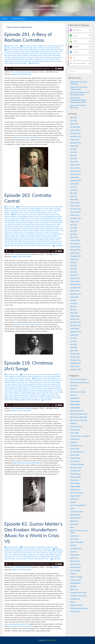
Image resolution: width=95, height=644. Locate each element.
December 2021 (75, 285)
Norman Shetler (9, 394)
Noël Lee (51, 392)
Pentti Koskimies (31, 394)
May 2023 (73, 231)
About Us (5, 19)
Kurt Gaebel (39, 390)
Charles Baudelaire (45, 218)
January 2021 (75, 319)
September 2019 (76, 370)
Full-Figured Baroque (53, 46)
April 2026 (73, 121)
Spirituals (7, 215)
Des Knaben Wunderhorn (41, 553)
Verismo (73, 602)
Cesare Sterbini (34, 218)
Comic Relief (74, 433)
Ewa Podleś (8, 224)
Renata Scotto (75, 561)
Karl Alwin (15, 390)
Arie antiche (74, 386)
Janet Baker (8, 58)
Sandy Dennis (53, 242)
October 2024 (75, 177)
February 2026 (75, 127)
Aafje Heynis (10, 50)
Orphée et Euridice (49, 238)
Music (72, 527)
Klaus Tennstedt (55, 557)
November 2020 (75, 325)
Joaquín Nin (47, 386)
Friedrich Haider (56, 382)
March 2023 (74, 237)
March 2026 (74, 124)
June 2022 (74, 266)
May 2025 (73, 155)
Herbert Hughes (34, 230)
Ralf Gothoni (25, 396)
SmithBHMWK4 (75, 583)
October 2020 (75, 329)
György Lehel (32, 555)
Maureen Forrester (15, 61)
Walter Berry (38, 559)
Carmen (7, 218)
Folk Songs (47, 224)
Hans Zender (40, 555)
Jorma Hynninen (37, 388)
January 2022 (75, 281)
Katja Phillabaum (23, 390)
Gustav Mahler (14, 211)
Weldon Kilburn (9, 400)
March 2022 (74, 275)
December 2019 (75, 360)
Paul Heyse (22, 394)
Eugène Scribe (48, 222)
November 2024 (75, 174)
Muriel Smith (74, 524)
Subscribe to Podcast (18, 19)
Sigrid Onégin (32, 244)
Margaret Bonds (24, 236)
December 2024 (75, 171)
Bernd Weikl (47, 551)
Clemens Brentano (27, 553)
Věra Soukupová (36, 246)
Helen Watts (16, 230)
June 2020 (74, 341)
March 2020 (74, 351)
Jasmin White (55, 230)
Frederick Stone (19, 226)
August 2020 (74, 335)
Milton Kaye (22, 238)
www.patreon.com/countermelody (21, 626)
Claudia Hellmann (35, 52)
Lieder (29, 211)
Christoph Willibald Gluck (12, 220)
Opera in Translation (77, 542)
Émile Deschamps (21, 222)
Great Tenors (74, 480)
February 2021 (75, 316)
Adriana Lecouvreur (27, 215)
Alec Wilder (45, 215)
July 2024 (73, 187)
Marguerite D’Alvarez (36, 236)
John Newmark (31, 58)
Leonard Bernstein (10, 559)
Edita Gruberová (38, 380)
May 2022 (73, 269)
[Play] (7, 69)
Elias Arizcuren (57, 380)
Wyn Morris (45, 559)
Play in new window (17, 72)
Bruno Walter (8, 553)
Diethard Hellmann (46, 52)
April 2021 (73, 310)
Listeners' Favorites (17, 48)
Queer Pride (33, 213)
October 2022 (75, 253)
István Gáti (58, 555)
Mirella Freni (74, 521)
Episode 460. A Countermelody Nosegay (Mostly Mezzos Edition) (78, 100)
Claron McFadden (10, 380)
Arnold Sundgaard (48, 216)
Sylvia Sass (74, 589)
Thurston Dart (46, 244)
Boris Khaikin (58, 216)
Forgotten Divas (42, 46)
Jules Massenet (54, 232)
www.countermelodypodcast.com (16, 624)
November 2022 (75, 250)
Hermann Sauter (43, 56)
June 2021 (74, 303)
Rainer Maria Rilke (15, 396)
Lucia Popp (19, 559)
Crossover (74, 442)
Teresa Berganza (26, 398)
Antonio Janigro (19, 50)
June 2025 (74, 152)
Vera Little (27, 246)
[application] (34, 69)
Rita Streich (42, 396)
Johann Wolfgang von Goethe (31, 232)
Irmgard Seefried (23, 386)
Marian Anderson (50, 59)
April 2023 (73, 234)
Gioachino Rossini (39, 228)
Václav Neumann (56, 244)
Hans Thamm (52, 54)
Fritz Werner (25, 54)
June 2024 (74, 190)
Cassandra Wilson (24, 218)
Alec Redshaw (37, 215)
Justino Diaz (8, 390)
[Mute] (56, 69)
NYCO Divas (74, 539)
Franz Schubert (9, 226)
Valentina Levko (9, 246)
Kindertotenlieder (30, 234)
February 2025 (75, 165)
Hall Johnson (8, 230)
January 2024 (75, 206)
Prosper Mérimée (39, 240)
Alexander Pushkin (55, 215)
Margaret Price (13, 376)
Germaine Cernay (34, 54)
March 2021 (74, 313)
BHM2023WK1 (75, 398)
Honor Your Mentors (77, 493)
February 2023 (75, 240)
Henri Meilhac (24, 230)
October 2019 (75, 366)
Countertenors (75, 439)
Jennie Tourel (16, 557)
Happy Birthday (41, 547)
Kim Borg (32, 390)
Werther (48, 246)
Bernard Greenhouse (40, 50)
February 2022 (75, 278)
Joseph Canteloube (48, 388)
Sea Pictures (14, 244)
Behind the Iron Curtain (46, 207)
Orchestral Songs (17, 213)
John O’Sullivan (40, 58)
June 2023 (74, 228)
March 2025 (74, 162)
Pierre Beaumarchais (28, 240)
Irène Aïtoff (14, 386)
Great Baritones (47, 374)
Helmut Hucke (12, 56)
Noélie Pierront (53, 61)
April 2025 (73, 159)
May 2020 (73, 344)
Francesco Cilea (56, 224)
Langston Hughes (56, 234)
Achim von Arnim (9, 551)
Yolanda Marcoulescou (33, 400)
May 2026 (73, 118)
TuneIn (20, 74)
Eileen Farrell (74, 449)
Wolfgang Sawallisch (20, 400)
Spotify (14, 74)
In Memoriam (23, 211)
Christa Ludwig (24, 52)
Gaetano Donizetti (40, 226)
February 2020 (75, 354)
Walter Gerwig (57, 398)
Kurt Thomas (8, 59)
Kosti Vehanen (39, 234)
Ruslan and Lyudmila (43, 242)
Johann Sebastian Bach (19, 58)
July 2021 (73, 300)
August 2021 (74, 297)
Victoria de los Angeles (45, 398)
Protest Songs (75, 555)
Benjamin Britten (29, 50)
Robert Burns (13, 242)
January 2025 (75, 168)
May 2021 (73, 307)
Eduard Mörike (48, 380)
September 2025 (76, 143)
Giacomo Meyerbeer (27, 228)
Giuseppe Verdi (75, 471)
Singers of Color (52, 213)
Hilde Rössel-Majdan (54, 56)
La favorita (47, 234)
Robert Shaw (22, 242)
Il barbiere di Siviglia (45, 230)
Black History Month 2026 (79, 420)
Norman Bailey (59, 392)
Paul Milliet (58, 238)
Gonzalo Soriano (46, 384)
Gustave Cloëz (59, 228)
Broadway (31, 209)
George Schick (53, 553)
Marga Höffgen (29, 59)
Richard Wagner (42, 213)
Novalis (16, 394)
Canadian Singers (76, 427)
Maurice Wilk (35, 61)
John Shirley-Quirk (26, 557)
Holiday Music (57, 374)
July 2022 (73, 262)
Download (28, 72)
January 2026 (75, 130)
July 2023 (73, 225)
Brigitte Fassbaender (57, 551)
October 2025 (75, 140)
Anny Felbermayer (28, 551)
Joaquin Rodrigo (55, 386)
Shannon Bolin (23, 244)
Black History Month (77, 411)
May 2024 (73, 193)
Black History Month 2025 (79, 417)
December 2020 (75, 322)
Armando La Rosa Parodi (35, 216)
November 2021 (75, 288)
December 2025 (75, 133)
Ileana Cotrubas (75, 496)
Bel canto (56, 207)
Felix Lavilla (47, 382)
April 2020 (73, 348)
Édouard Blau (54, 220)
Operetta (73, 545)
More (29, 74)
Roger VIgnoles (51, 396)
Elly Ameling (55, 52)
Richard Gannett (50, 240)
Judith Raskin (36, 557)
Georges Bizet (50, 226)
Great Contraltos (76, 477)
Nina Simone (30, 238)
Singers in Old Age (76, 577)
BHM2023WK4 (75, 408)
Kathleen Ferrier (58, 58)
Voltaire (43, 246)
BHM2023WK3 (75, 405)
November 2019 (75, 363)
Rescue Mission (75, 564)
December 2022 (75, 247)
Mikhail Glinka (14, 238)
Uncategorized (75, 599)
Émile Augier (12, 222)
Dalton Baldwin (20, 380)
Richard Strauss (34, 396)
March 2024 (74, 199)
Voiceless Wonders (25, 378)
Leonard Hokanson (48, 390)
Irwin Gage (32, 386)
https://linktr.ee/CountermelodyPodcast (26, 138)
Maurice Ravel (35, 392)
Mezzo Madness (28, 48)
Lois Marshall (58, 390)
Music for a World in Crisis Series (43, 48)
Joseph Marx (58, 388)
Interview (73, 502)
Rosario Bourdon (31, 242)
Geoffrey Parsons (22, 384)
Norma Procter (39, 238)
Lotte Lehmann (9, 392)
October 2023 (75, 215)
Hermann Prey (56, 384)
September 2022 (76, 256)
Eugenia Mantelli (58, 222)
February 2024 (75, 203)
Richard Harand (14, 63)
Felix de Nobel (16, 224)
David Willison (29, 380)
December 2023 (75, 209)
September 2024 (76, 181)
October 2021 (75, 291)
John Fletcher (45, 232)
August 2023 (74, 222)
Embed (56, 72)
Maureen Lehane (26, 61)
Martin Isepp (27, 392)
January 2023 (75, 244)
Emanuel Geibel (38, 382)
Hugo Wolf (7, 386)
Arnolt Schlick (46, 378)
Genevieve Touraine (10, 384)
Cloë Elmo (29, 220)
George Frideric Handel (34, 384)
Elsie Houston (29, 382)
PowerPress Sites (51, 640)
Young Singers (75, 612)
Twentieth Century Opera (78, 596)
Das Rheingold (45, 220)
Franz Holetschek (15, 54)
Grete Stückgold (13, 555)
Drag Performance (76, 446)
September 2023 (76, 218)
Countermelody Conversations (80, 436)
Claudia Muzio (75, 430)
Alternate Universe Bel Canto (80, 383)
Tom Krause (35, 398)
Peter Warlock (8, 240)
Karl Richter (49, 58)
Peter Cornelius (41, 394)
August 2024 (74, 184)
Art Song (36, 207)
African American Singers (29, 46)
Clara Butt (22, 220)
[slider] (31, 69)
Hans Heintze (44, 54)
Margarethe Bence (39, 59)
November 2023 (75, 212)
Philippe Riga (17, 240)
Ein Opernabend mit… (77, 452)
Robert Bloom (23, 63)
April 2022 (73, 272)
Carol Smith (16, 52)
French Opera (49, 209)
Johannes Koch (27, 388)
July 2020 (73, 338)
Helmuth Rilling (33, 56)
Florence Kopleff (26, 224)
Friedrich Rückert (29, 226)
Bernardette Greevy (53, 50)
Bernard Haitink (38, 551)
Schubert (73, 574)
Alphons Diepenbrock (11, 216)
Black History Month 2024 (21, 209)
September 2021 (76, 294)
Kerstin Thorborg (19, 234)
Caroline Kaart (14, 218)
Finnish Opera (75, 455)
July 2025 (73, 149)
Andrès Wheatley (22, 216)
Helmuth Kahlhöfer (23, 56)
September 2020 (76, 332)
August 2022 (74, 259)
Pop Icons (26, 213)
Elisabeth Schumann (10, 382)
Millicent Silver (44, 61)
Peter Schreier (51, 394)
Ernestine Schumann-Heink (35, 222)
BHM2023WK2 (75, 401)
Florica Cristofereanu (37, 224)
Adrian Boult (18, 551)
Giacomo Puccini (76, 468)
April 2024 (73, 196)
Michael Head (44, 392)
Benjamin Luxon (55, 378)
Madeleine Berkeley (18, 59)
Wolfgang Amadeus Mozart (79, 608)
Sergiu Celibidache (14, 398)
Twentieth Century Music (78, 593)
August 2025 (74, 146)
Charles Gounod (56, 218)
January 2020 (75, 357)
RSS (25, 74)
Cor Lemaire (36, 220)
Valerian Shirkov (19, 246)
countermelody (35, 63)
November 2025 (75, 136)
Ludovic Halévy (15, 236)
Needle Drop (57, 48)
